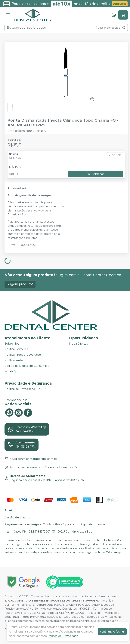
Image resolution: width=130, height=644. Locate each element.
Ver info (115, 155)
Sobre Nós (12, 344)
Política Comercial (17, 349)
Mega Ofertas (78, 344)
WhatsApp (12, 371)
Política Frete (14, 360)
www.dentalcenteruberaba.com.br (96, 596)
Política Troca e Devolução (23, 355)
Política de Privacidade (63, 636)
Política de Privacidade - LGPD (25, 389)
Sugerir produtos (20, 284)
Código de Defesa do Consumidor (28, 366)
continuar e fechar (112, 631)
